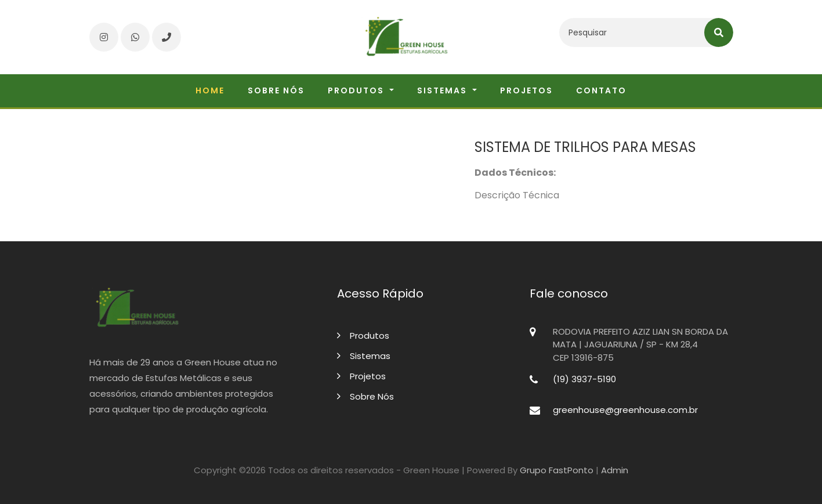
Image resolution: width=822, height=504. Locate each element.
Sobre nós (276, 90)
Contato (601, 90)
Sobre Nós (365, 396)
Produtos (363, 336)
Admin (615, 470)
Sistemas (364, 356)
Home (210, 90)
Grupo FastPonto (557, 470)
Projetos (526, 90)
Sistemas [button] (443, 90)
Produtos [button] (357, 90)
